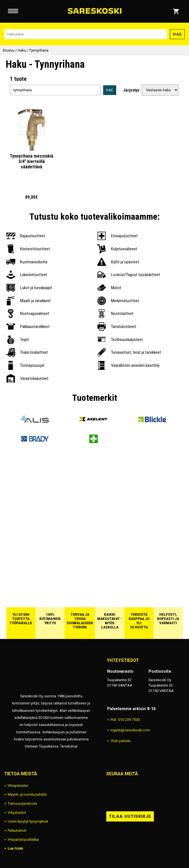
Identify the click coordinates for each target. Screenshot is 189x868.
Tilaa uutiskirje (130, 816)
